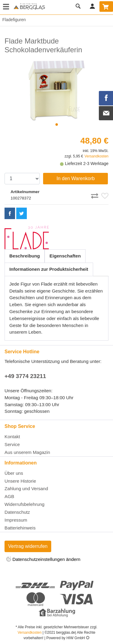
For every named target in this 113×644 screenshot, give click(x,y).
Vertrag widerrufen (28, 546)
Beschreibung (25, 256)
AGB (9, 496)
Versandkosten (97, 156)
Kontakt (12, 437)
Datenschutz (17, 512)
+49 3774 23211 (25, 376)
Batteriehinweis (20, 528)
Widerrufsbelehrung (25, 504)
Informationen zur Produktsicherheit (49, 269)
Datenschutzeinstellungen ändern (43, 560)
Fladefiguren (13, 20)
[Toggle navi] (6, 7)
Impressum (16, 520)
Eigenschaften (65, 256)
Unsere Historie (20, 481)
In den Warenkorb (76, 178)
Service (12, 444)
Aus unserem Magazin (27, 452)
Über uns (14, 473)
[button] (57, 125)
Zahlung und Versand (26, 489)
